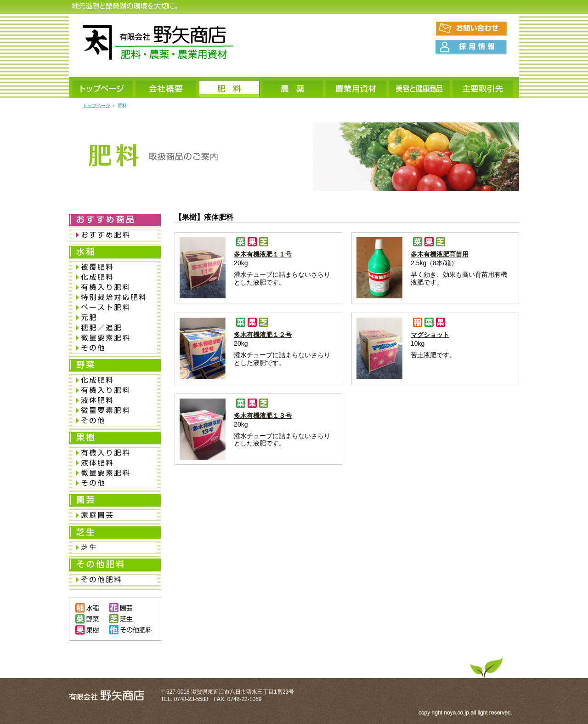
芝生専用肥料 (115, 547)
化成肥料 (115, 277)
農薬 (293, 88)
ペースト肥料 (115, 308)
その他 (115, 348)
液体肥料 (115, 400)
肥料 (230, 88)
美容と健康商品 (420, 88)
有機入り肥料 (115, 287)
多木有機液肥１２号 (263, 335)
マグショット (430, 335)
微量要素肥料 (115, 338)
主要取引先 (483, 88)
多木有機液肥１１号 (263, 254)
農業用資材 (356, 88)
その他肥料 (115, 580)
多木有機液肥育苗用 (440, 254)
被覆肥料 (115, 267)
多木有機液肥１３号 (263, 416)
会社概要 (166, 88)
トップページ (103, 88)
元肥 (115, 318)
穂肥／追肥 (115, 328)
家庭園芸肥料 (115, 515)
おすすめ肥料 (115, 235)
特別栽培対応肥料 (115, 297)
